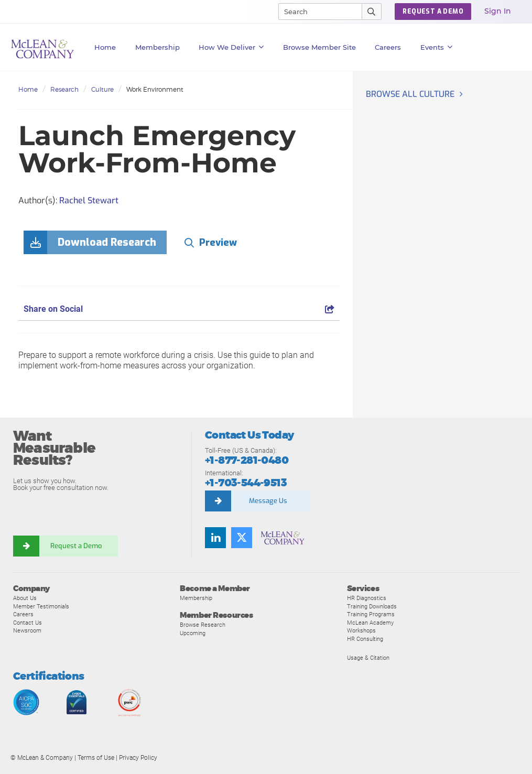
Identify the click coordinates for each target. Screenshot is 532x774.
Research (64, 89)
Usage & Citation (368, 658)
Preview (218, 243)
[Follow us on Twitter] (242, 538)
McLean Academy (370, 623)
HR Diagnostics (367, 598)
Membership (158, 47)
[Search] (316, 12)
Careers (23, 614)
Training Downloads (372, 606)
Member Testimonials (41, 606)
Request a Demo (76, 546)
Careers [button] (388, 47)
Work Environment (155, 89)
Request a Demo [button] (433, 12)
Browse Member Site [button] (319, 47)
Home (105, 47)
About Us (25, 598)
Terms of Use (96, 758)
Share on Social (179, 309)
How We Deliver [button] (231, 47)
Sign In (498, 11)
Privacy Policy (138, 758)
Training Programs (371, 614)
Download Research (107, 242)
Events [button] (437, 47)
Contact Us (28, 623)
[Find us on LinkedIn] (215, 538)
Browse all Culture (410, 94)
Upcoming (193, 633)
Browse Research (203, 625)
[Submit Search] (372, 12)
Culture (102, 89)
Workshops (361, 630)
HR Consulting (365, 639)
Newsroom (27, 630)
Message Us (268, 501)
